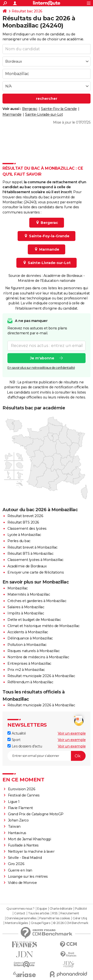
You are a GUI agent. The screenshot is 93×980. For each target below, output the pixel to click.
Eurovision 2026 (22, 789)
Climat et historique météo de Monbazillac (44, 626)
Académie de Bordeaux (27, 566)
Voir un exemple (72, 733)
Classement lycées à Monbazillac (35, 560)
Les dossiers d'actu (25, 746)
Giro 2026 (16, 864)
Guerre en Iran (20, 870)
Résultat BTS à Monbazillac (30, 554)
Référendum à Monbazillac (30, 682)
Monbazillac (18, 588)
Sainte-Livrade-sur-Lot (44, 114)
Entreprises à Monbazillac (29, 663)
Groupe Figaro (41, 923)
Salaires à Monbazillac (26, 607)
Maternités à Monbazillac (29, 594)
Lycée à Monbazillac (24, 535)
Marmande (12, 114)
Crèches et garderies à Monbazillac (37, 601)
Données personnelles (21, 918)
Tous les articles (39, 913)
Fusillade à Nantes (23, 845)
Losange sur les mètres (28, 876)
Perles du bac (19, 541)
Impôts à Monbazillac (26, 613)
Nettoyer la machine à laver (31, 851)
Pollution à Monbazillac (27, 645)
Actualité (17, 733)
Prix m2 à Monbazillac (26, 670)
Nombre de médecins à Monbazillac (38, 657)
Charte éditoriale (61, 909)
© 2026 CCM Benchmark (71, 923)
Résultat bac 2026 (27, 11)
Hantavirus (17, 833)
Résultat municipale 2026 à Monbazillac (41, 676)
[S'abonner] (46, 756)
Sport (14, 740)
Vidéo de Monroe (22, 883)
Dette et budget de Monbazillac (34, 620)
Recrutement (70, 913)
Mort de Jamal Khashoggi (30, 839)
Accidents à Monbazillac (28, 632)
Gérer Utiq (80, 918)
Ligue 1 (14, 802)
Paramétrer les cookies (55, 918)
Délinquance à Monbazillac (30, 638)
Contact (20, 913)
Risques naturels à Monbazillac (33, 651)
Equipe (42, 909)
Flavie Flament (20, 808)
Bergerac (30, 109)
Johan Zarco (18, 820)
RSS (55, 913)
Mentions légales (16, 923)
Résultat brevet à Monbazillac (32, 547)
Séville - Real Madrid (25, 858)
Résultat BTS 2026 (23, 522)
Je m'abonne (42, 358)
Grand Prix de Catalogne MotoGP (36, 814)
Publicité (81, 909)
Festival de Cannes (24, 795)
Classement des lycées (27, 529)
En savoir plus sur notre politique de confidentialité (41, 368)
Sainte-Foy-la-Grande (59, 109)
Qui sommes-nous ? (20, 909)
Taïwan (14, 826)
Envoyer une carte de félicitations (36, 572)
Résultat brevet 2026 (25, 516)
